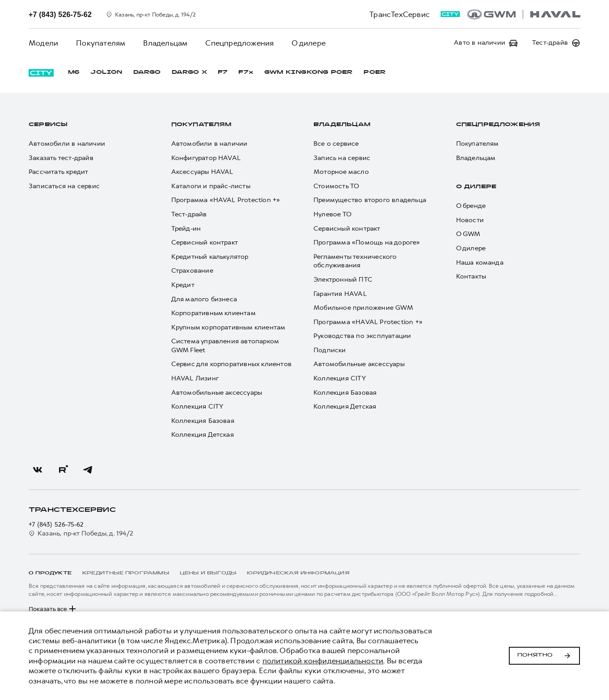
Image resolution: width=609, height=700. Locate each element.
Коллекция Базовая (203, 421)
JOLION (106, 72)
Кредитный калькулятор (210, 257)
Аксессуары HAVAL (202, 172)
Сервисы (48, 125)
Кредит (183, 285)
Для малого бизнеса (204, 299)
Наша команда (480, 263)
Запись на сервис (342, 158)
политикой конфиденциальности (323, 661)
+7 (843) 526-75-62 (56, 525)
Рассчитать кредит (58, 172)
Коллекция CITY (197, 407)
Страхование (192, 271)
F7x (246, 72)
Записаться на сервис (64, 186)
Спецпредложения (239, 43)
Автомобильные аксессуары (217, 393)
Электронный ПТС (343, 280)
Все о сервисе (336, 144)
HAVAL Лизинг (195, 378)
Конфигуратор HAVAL (206, 158)
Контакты (471, 276)
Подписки (330, 350)
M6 (74, 72)
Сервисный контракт (205, 242)
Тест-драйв (189, 214)
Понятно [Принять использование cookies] (544, 656)
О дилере (309, 43)
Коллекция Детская (203, 435)
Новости (470, 220)
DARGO (147, 72)
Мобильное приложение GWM (363, 308)
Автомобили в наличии (67, 144)
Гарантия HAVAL (340, 294)
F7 (223, 72)
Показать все (53, 609)
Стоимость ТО (336, 186)
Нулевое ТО (332, 214)
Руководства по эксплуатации (362, 336)
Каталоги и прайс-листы (211, 186)
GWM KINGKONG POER (309, 72)
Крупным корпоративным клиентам (228, 327)
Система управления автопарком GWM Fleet (225, 346)
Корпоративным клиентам (214, 313)
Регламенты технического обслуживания (355, 261)
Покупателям (101, 43)
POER (375, 72)
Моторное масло (341, 172)
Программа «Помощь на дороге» (367, 242)
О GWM (468, 234)
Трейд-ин (186, 229)
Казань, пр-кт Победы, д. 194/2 (81, 533)
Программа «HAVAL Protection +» (226, 200)
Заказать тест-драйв (61, 158)
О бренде (471, 206)
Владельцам (165, 43)
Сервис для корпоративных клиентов (232, 364)
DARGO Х (189, 72)
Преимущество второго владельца (370, 200)
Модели (43, 43)
